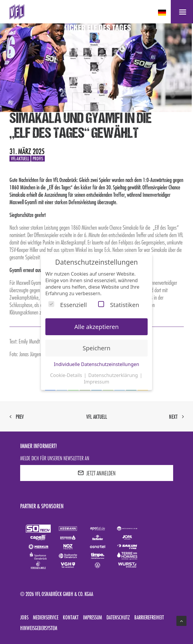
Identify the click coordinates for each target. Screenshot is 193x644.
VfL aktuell (97, 417)
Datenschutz (118, 617)
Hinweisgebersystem (39, 628)
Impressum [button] (97, 382)
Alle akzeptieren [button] (97, 327)
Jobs (24, 617)
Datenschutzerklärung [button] (114, 375)
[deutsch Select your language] (163, 13)
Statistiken (119, 305)
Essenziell (68, 305)
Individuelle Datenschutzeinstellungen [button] (97, 364)
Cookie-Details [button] (67, 375)
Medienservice (46, 617)
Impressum (92, 617)
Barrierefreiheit (149, 617)
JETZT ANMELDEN (97, 473)
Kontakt (71, 617)
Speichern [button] (97, 348)
